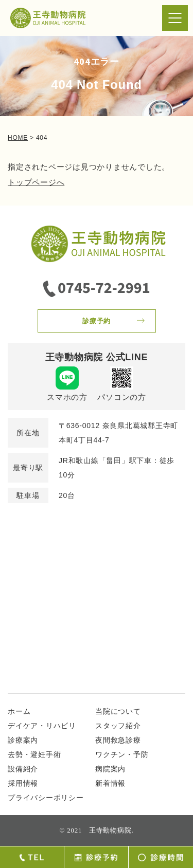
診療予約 (97, 321)
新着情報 (110, 783)
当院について (118, 711)
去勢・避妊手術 (34, 754)
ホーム (19, 711)
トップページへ (36, 182)
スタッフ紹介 (118, 726)
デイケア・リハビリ (42, 726)
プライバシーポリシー (46, 798)
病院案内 (110, 769)
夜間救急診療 (118, 740)
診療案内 (23, 740)
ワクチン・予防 (122, 754)
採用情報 (23, 783)
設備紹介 (23, 769)
